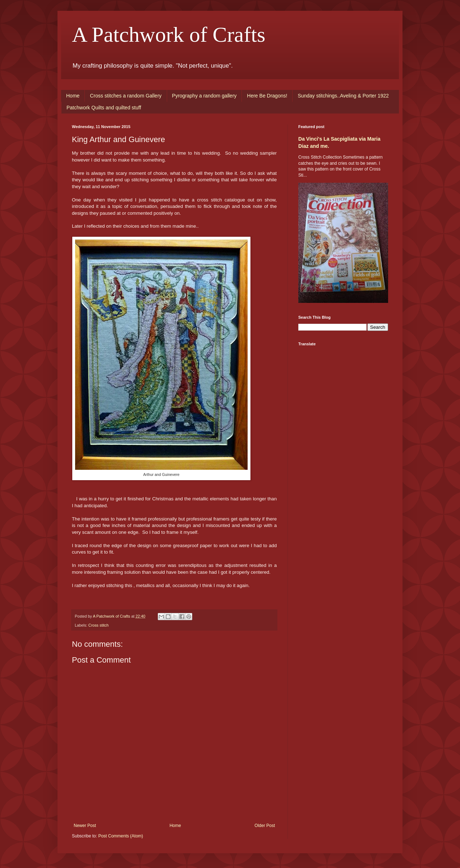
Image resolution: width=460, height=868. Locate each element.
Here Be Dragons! (267, 96)
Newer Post (85, 826)
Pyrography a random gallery (204, 96)
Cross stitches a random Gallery (126, 96)
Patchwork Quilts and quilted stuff (104, 108)
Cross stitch (98, 625)
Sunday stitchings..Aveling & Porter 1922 (343, 96)
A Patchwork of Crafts (169, 35)
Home (73, 96)
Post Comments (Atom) (121, 836)
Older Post (265, 826)
